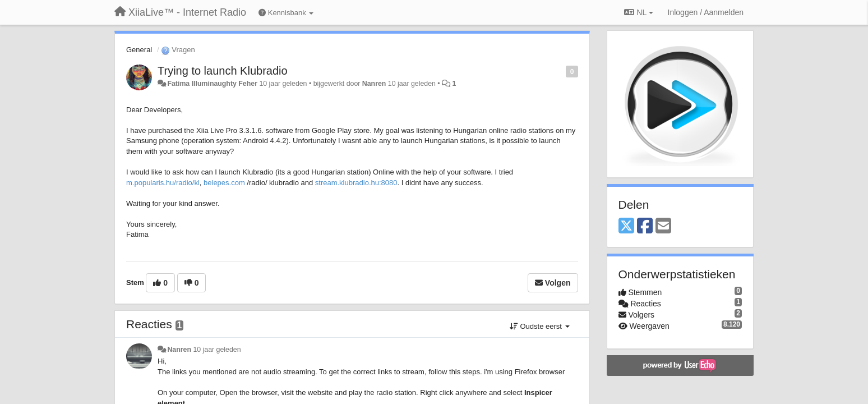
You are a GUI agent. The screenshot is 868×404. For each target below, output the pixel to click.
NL (638, 12)
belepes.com (224, 183)
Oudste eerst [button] (540, 326)
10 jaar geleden (217, 350)
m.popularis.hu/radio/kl (163, 183)
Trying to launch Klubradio (223, 71)
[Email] (663, 226)
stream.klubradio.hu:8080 (356, 183)
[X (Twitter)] (626, 226)
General (139, 50)
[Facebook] (645, 226)
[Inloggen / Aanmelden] (706, 12)
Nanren (374, 84)
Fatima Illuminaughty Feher (212, 84)
